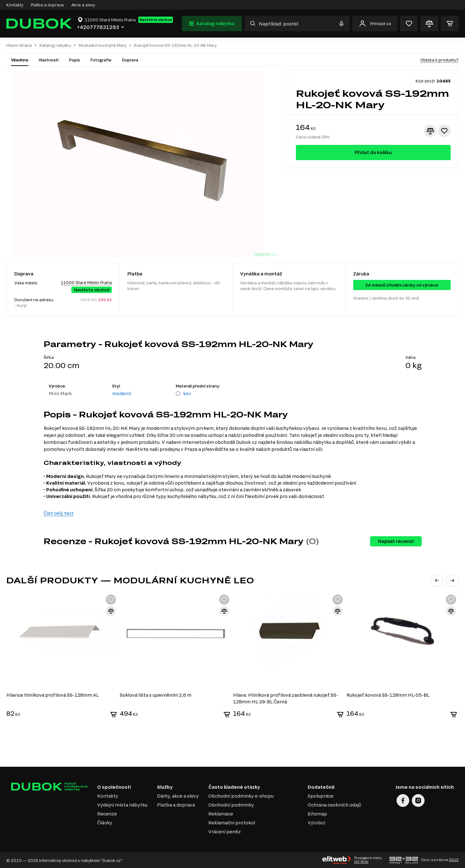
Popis (74, 60)
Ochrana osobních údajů (334, 804)
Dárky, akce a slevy (178, 795)
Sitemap (317, 813)
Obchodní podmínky (231, 804)
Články (105, 822)
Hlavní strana (19, 45)
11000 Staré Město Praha (86, 282)
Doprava (130, 60)
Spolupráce (321, 795)
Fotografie (101, 60)
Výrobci (316, 822)
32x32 (454, 859)
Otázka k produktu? (440, 60)
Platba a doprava (47, 5)
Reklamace (221, 813)
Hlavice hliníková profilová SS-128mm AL (53, 694)
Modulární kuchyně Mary (103, 45)
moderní (122, 393)
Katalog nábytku (211, 24)
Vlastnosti (49, 60)
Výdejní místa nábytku (122, 804)
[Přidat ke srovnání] (430, 131)
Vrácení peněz (225, 831)
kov (187, 393)
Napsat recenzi (396, 541)
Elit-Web (361, 861)
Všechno (20, 60)
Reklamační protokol (232, 822)
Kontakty (15, 5)
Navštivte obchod (156, 20)
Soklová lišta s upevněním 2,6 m (156, 694)
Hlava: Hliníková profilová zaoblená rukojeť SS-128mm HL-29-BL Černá (286, 698)
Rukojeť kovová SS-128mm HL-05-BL (389, 694)
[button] (437, 580)
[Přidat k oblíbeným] (444, 131)
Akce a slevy (83, 5)
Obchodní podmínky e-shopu (241, 795)
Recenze (107, 813)
